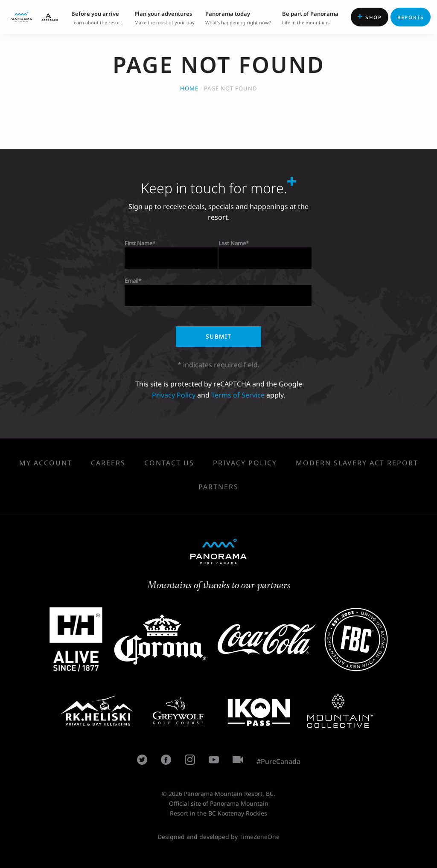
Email (131, 281)
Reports (411, 17)
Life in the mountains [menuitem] (310, 17)
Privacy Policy (174, 395)
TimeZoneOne (259, 837)
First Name (138, 243)
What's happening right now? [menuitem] (238, 17)
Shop (370, 16)
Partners (218, 487)
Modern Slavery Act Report (357, 463)
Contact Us (169, 463)
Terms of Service (238, 395)
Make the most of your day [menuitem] (165, 17)
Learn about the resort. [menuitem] (97, 17)
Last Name (232, 243)
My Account (46, 463)
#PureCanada (278, 761)
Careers (108, 463)
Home (189, 88)
